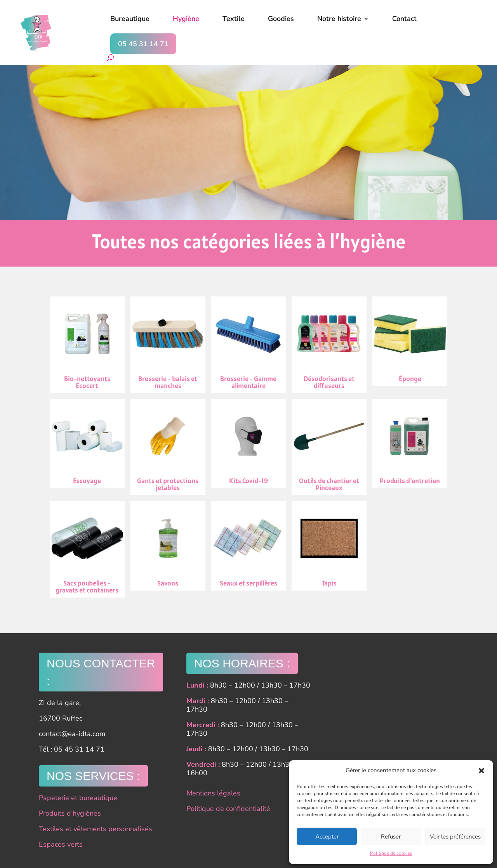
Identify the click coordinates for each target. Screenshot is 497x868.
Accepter (327, 837)
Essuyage (87, 444)
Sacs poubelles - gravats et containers (87, 549)
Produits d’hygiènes (70, 813)
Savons (168, 546)
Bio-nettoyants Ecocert (87, 345)
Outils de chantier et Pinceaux (329, 447)
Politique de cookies (391, 853)
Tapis (329, 546)
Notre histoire (339, 19)
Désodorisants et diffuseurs (329, 345)
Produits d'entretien (410, 444)
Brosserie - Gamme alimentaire (249, 345)
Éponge (410, 341)
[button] (481, 771)
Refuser (391, 837)
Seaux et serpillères (249, 546)
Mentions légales (213, 793)
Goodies (281, 19)
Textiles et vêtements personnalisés (96, 829)
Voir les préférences (455, 837)
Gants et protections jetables (168, 447)
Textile (234, 19)
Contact (404, 19)
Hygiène (186, 19)
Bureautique (130, 19)
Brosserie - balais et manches (168, 345)
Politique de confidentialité (228, 809)
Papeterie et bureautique (78, 798)
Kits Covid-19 (249, 444)
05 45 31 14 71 (143, 44)
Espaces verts (61, 844)
